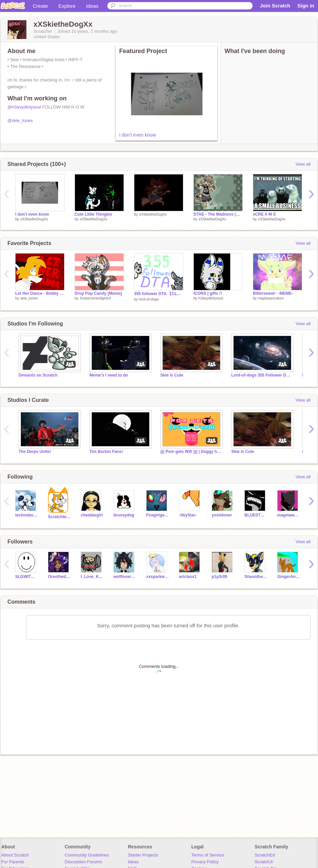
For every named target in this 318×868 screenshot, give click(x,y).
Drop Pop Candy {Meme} (98, 293)
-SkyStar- (188, 515)
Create (40, 6)
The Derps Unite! (35, 452)
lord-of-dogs (149, 299)
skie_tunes (29, 298)
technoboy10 (26, 515)
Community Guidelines (87, 855)
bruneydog (124, 515)
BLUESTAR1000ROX (256, 515)
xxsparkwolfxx (157, 577)
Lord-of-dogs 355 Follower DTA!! (262, 375)
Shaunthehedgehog (256, 577)
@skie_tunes (20, 120)
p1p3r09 (219, 577)
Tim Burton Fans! (106, 452)
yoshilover (222, 515)
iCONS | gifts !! (208, 293)
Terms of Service (208, 855)
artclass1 (188, 577)
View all (303, 164)
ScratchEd (265, 855)
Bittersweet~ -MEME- (273, 293)
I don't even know (138, 135)
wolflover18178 (125, 577)
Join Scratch (275, 6)
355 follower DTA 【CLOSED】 (159, 294)
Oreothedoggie (59, 577)
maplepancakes (271, 298)
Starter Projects (143, 855)
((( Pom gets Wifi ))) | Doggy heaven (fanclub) (191, 452)
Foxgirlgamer (157, 515)
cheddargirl (92, 515)
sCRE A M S (264, 214)
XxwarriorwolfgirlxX (96, 298)
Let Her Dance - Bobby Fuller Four (40, 293)
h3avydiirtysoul (211, 298)
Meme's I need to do (109, 375)
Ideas (92, 6)
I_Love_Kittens (92, 577)
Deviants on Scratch (38, 375)
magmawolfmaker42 (288, 515)
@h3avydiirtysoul (24, 107)
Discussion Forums (83, 862)
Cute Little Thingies (93, 214)
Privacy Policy (205, 862)
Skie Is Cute (172, 375)
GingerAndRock (288, 577)
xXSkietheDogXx (34, 219)
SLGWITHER (26, 577)
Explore (67, 6)
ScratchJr (264, 862)
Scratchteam (59, 517)
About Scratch (15, 855)
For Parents (13, 862)
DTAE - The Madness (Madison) (218, 214)
